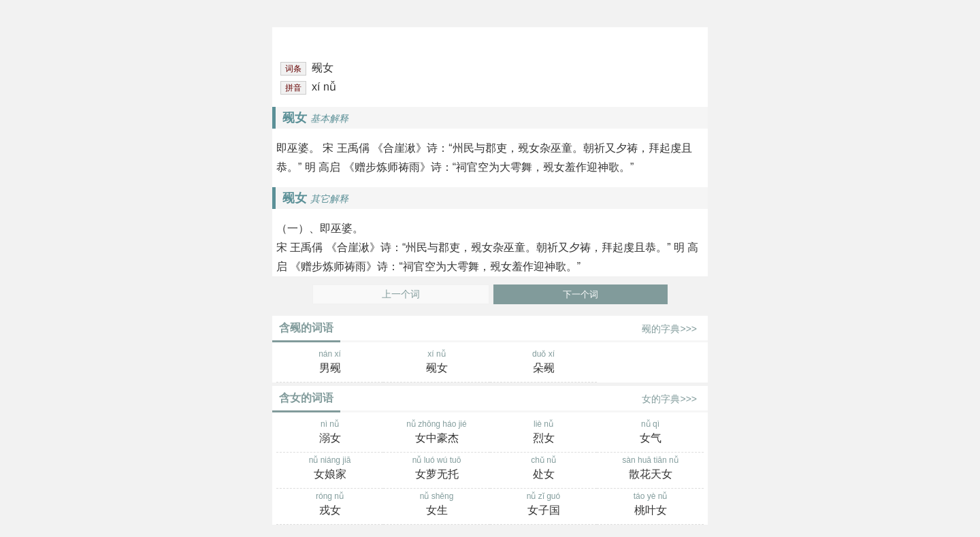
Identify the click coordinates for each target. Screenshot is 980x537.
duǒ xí (543, 363)
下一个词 (581, 294)
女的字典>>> (669, 399)
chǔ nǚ (543, 469)
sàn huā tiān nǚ (650, 469)
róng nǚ (330, 505)
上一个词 (401, 294)
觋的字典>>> (669, 329)
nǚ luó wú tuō (437, 469)
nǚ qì (650, 433)
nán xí (330, 363)
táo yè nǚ (650, 505)
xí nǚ (437, 363)
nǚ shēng (437, 505)
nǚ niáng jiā (330, 469)
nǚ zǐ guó (543, 505)
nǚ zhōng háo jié (437, 433)
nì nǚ (330, 433)
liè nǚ (543, 433)
